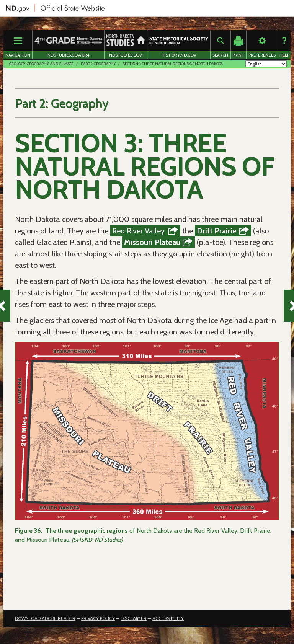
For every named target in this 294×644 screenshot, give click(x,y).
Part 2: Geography (98, 64)
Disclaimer (134, 621)
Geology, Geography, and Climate (41, 64)
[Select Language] (266, 64)
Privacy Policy (98, 621)
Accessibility (168, 621)
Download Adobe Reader (45, 621)
